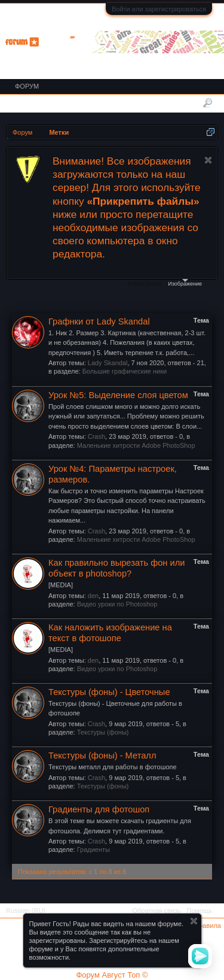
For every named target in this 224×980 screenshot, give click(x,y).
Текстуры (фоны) (103, 732)
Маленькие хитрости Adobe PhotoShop (136, 445)
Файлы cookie (144, 284)
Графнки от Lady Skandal (99, 321)
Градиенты (93, 849)
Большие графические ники (125, 371)
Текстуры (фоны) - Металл (102, 756)
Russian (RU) (26, 911)
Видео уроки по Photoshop (117, 604)
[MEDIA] (61, 585)
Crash (96, 436)
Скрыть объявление (208, 160)
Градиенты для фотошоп (99, 809)
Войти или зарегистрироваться (159, 9)
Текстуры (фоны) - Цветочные (109, 692)
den (93, 596)
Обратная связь (156, 911)
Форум (27, 86)
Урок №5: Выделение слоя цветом (118, 395)
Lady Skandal (108, 363)
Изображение (185, 283)
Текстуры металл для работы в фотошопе (113, 767)
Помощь (200, 911)
